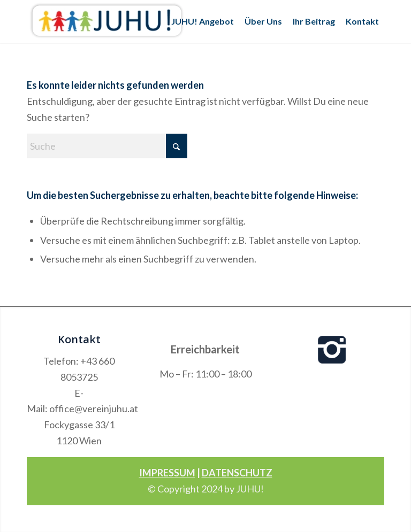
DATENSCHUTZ (237, 473)
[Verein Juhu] (107, 21)
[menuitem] (203, 21)
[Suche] (107, 146)
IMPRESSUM (167, 473)
